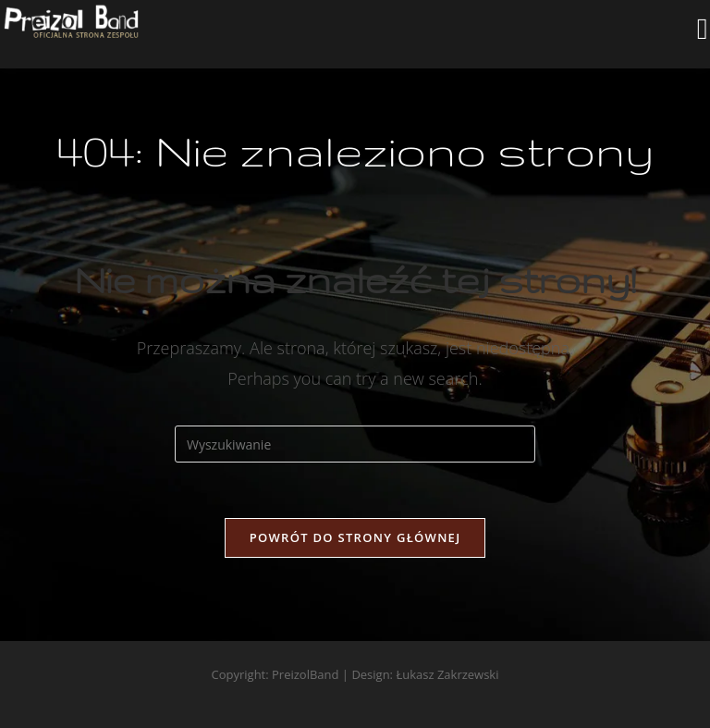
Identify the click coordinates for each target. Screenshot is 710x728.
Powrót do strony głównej (355, 537)
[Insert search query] (355, 444)
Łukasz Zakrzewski (447, 674)
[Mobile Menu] (703, 34)
